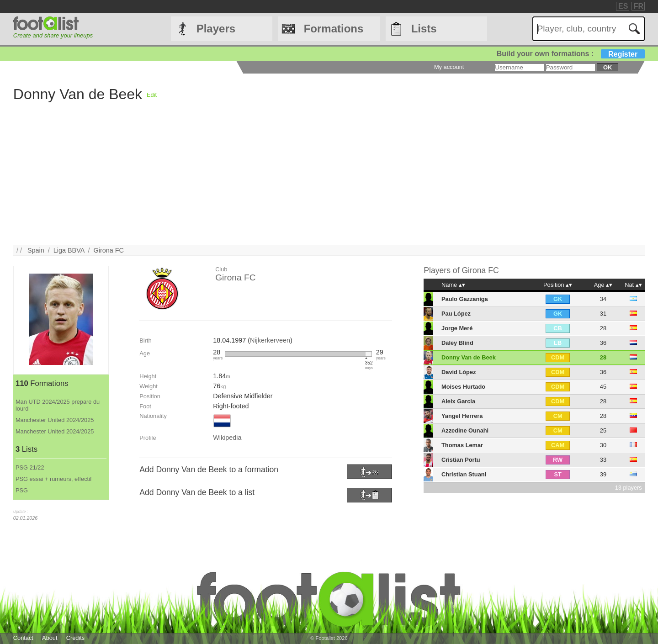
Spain (36, 250)
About (50, 638)
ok (608, 67)
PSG (22, 490)
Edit (152, 95)
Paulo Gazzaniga (465, 299)
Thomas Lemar (462, 445)
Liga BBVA (69, 250)
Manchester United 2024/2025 (55, 420)
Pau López (456, 314)
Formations (334, 29)
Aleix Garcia (458, 401)
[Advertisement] (287, 181)
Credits (76, 638)
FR (639, 6)
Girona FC (109, 250)
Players (216, 29)
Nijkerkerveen (270, 340)
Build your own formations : (571, 54)
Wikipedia (227, 438)
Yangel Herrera (462, 416)
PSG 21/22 (30, 467)
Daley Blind (457, 343)
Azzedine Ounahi (465, 430)
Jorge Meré (457, 328)
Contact (23, 638)
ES (623, 6)
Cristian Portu (461, 460)
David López (459, 372)
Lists (424, 29)
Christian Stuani (464, 474)
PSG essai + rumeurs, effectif (54, 479)
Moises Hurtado (463, 387)
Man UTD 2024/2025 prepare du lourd (58, 405)
